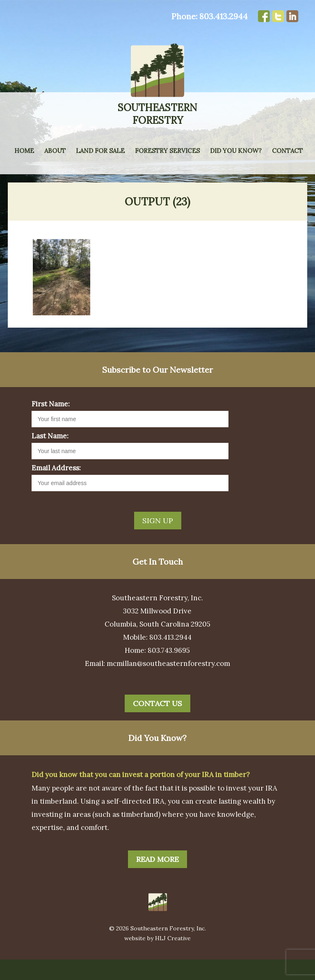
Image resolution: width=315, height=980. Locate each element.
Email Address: (56, 488)
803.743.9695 (169, 671)
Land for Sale (100, 151)
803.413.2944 (224, 16)
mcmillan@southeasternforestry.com (168, 684)
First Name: (51, 424)
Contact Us (157, 724)
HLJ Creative (173, 959)
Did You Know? (236, 151)
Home (24, 151)
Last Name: (50, 456)
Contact (287, 151)
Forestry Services (167, 151)
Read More (157, 880)
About (55, 151)
